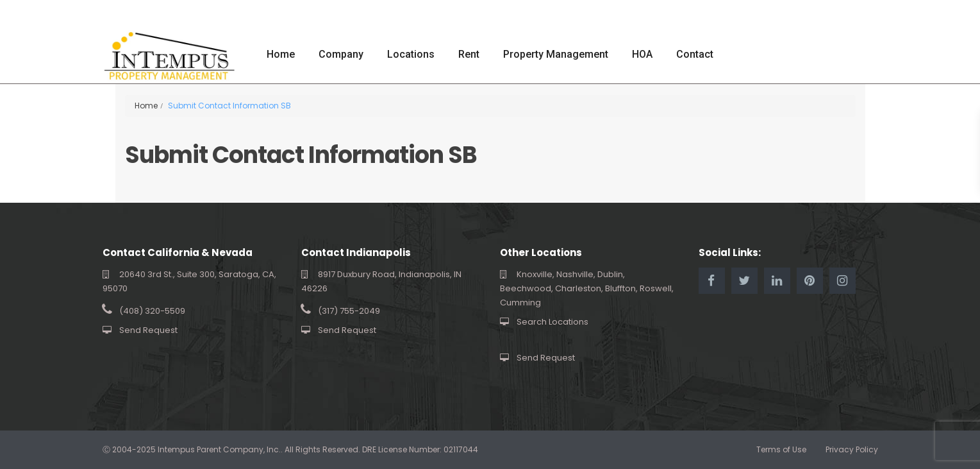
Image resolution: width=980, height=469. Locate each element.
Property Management (556, 54)
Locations (411, 54)
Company (341, 54)
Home (281, 54)
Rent (469, 54)
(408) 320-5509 (152, 311)
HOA (642, 54)
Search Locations (552, 322)
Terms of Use (781, 449)
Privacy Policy (852, 449)
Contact (695, 54)
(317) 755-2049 (349, 311)
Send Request (148, 330)
